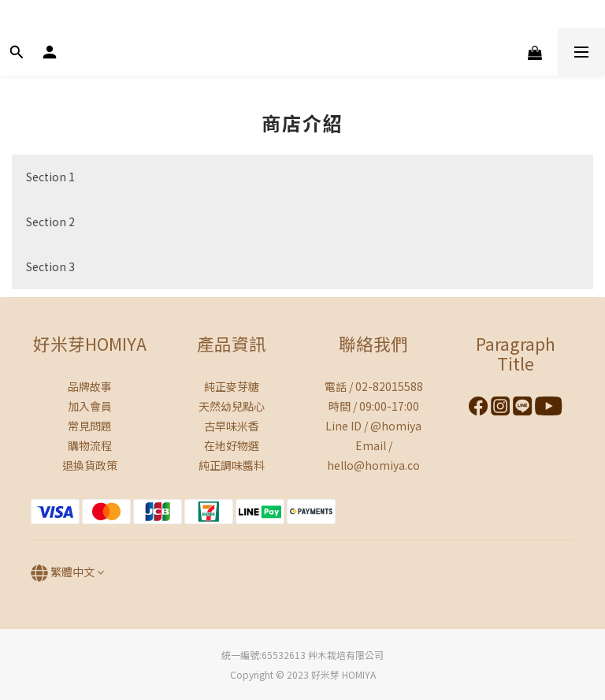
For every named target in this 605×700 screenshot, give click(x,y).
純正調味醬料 (232, 465)
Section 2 (50, 222)
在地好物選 (232, 445)
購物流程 (90, 445)
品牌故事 (90, 386)
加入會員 (90, 406)
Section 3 (50, 266)
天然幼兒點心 (232, 406)
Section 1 (50, 177)
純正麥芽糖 (232, 386)
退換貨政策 (90, 465)
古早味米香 (232, 426)
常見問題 (90, 426)
